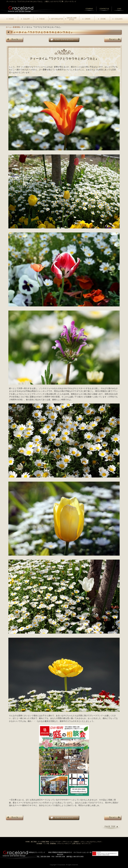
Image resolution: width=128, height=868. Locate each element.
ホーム (8, 27)
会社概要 (39, 844)
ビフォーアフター (56, 842)
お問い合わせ (76, 844)
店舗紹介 (76, 842)
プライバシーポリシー (64, 844)
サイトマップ (86, 844)
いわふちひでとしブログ (94, 842)
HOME (28, 842)
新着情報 (16, 27)
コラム (83, 842)
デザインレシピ (67, 842)
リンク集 (46, 844)
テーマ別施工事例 (43, 842)
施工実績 (34, 842)
